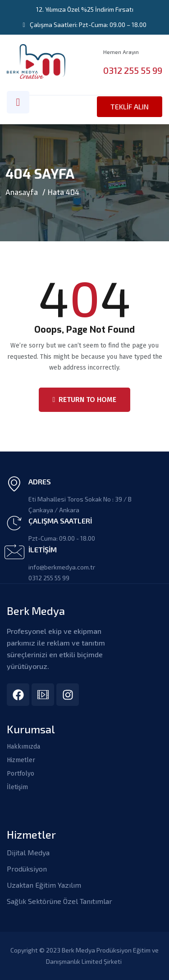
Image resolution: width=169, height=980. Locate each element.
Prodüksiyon (27, 869)
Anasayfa (22, 192)
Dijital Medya (28, 852)
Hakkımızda (23, 747)
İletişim (17, 787)
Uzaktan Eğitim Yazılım (44, 885)
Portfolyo (21, 774)
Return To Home (85, 400)
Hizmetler (21, 760)
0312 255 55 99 (133, 70)
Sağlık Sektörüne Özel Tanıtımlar (59, 901)
